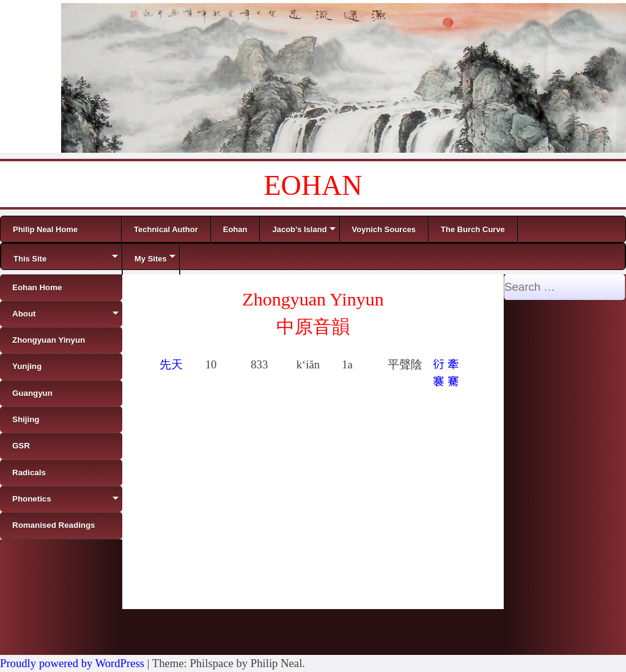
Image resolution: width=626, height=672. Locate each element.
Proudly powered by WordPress (72, 663)
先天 (171, 364)
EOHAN (313, 185)
